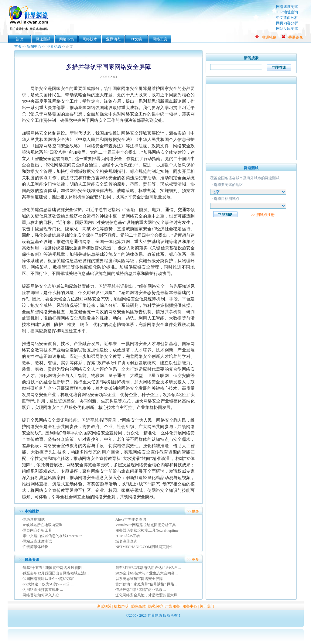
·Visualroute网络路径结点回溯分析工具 (145, 525)
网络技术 (90, 39)
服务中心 (190, 606)
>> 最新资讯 (29, 560)
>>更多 (193, 511)
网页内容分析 (287, 23)
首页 (18, 46)
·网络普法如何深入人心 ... (42, 595)
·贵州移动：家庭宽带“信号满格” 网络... (146, 584)
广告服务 (173, 606)
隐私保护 (155, 606)
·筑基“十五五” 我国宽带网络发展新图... (53, 568)
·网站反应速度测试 (37, 541)
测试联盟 (104, 606)
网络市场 (67, 39)
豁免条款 (138, 606)
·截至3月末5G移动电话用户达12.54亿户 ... (148, 568)
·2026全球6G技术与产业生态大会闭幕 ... (146, 573)
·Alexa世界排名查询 (130, 519)
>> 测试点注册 (263, 215)
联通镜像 (269, 37)
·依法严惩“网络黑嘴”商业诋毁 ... (140, 590)
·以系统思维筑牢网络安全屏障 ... (140, 579)
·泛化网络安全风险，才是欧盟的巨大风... (147, 595)
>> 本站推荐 (29, 511)
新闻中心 (34, 46)
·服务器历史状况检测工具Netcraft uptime (147, 530)
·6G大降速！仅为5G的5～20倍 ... (48, 584)
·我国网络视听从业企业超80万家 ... (50, 579)
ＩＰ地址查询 (287, 12)
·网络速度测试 (33, 519)
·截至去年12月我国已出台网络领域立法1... (56, 573)
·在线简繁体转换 (35, 547)
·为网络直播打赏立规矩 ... (42, 590)
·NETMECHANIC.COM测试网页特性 (144, 547)
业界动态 (113, 39)
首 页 (20, 39)
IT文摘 (137, 39)
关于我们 (207, 606)
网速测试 (43, 39)
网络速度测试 (287, 7)
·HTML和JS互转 (127, 536)
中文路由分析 (287, 18)
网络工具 (160, 39)
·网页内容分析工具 (37, 530)
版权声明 (121, 606)
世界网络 (29, 18)
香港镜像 (296, 37)
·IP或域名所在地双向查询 (42, 525)
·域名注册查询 (126, 541)
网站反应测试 (287, 29)
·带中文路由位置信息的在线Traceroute (52, 536)
